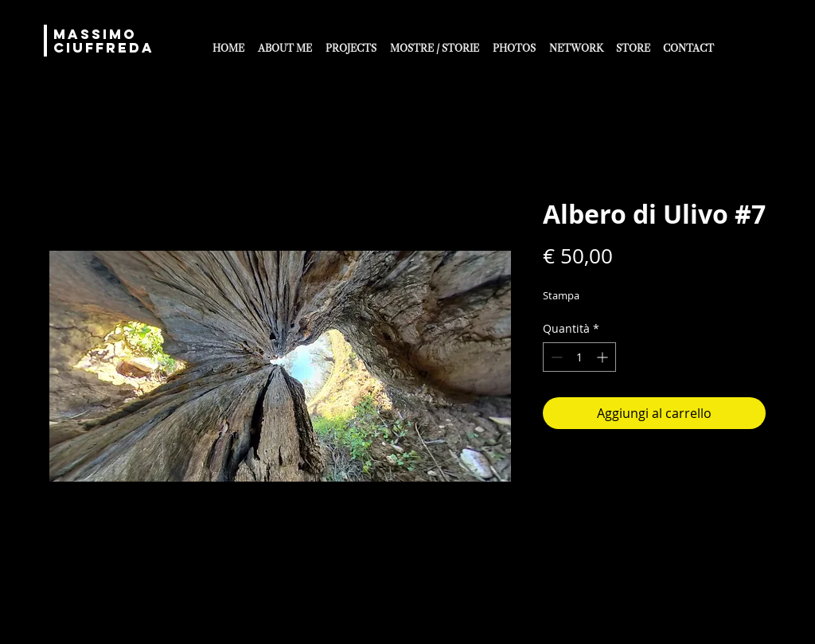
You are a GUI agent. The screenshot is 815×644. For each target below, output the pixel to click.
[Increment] (604, 357)
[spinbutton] (579, 357)
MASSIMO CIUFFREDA (104, 41)
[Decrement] (555, 357)
